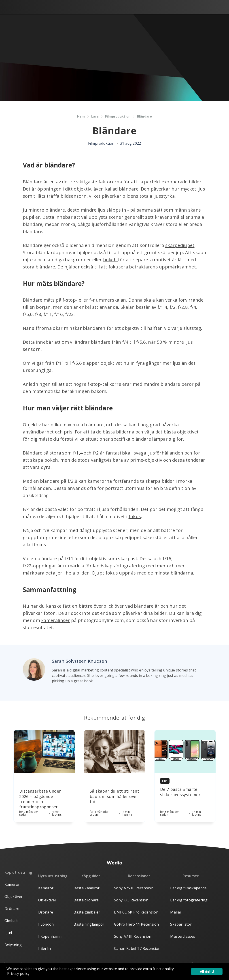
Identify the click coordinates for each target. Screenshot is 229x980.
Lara (95, 116)
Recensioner (139, 876)
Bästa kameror (87, 888)
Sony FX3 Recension (131, 900)
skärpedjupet (180, 245)
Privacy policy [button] (18, 974)
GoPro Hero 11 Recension (136, 924)
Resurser (191, 876)
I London (46, 924)
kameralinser (56, 620)
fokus (135, 516)
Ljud (8, 933)
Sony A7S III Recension (134, 888)
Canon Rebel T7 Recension (137, 948)
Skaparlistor (181, 924)
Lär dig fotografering (189, 900)
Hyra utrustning (53, 876)
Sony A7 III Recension (133, 936)
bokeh (111, 260)
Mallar (176, 912)
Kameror (12, 884)
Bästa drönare (86, 900)
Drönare (12, 909)
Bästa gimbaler (87, 912)
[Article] (44, 751)
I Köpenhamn (50, 936)
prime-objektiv (146, 460)
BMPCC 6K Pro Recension (136, 912)
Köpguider (91, 876)
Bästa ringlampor (89, 924)
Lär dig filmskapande (188, 888)
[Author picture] (34, 669)
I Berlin (45, 948)
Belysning (13, 945)
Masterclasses (183, 936)
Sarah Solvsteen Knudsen (80, 661)
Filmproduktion (118, 116)
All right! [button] (207, 971)
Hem (81, 116)
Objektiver (14, 896)
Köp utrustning (18, 872)
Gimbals (11, 921)
